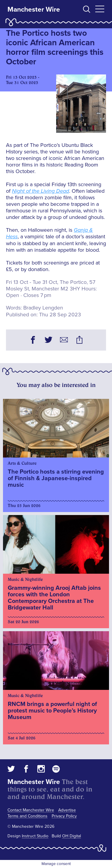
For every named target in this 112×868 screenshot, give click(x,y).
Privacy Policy (64, 816)
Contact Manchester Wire (31, 810)
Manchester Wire (34, 10)
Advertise (67, 810)
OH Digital (72, 836)
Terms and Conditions (27, 816)
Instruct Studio (35, 836)
